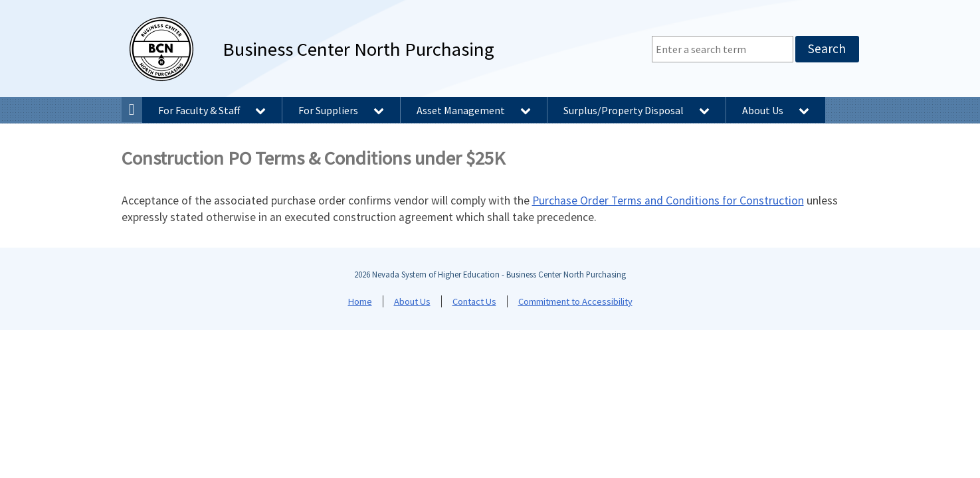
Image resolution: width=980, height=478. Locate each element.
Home (360, 301)
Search (827, 48)
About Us (776, 110)
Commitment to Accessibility (575, 301)
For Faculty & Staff (212, 110)
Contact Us (474, 301)
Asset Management (474, 110)
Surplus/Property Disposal (637, 110)
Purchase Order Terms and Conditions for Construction (668, 200)
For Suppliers (341, 110)
